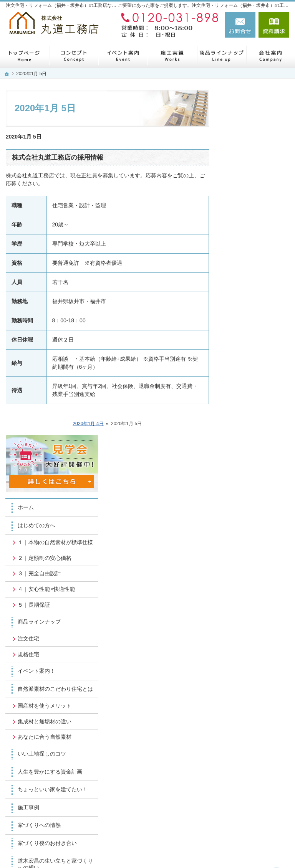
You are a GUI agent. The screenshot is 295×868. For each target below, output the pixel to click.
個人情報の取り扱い (257, 662)
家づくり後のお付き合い (257, 547)
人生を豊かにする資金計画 (257, 462)
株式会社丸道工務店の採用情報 (58, 158)
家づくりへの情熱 (254, 526)
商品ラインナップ (254, 282)
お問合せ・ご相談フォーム (243, 789)
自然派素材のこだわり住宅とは (257, 353)
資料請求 (274, 25)
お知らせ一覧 (249, 644)
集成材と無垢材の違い (257, 399)
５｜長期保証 (249, 266)
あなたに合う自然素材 (257, 421)
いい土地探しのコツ (257, 441)
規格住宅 (244, 315)
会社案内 (244, 593)
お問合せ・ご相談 (254, 627)
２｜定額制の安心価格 (257, 208)
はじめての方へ (252, 166)
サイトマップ (249, 680)
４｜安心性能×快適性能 (259, 246)
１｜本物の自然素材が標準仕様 (257, 186)
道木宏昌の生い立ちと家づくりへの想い (257, 572)
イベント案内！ (252, 332)
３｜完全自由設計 (254, 227)
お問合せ (240, 25)
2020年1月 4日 (88, 424)
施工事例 (244, 508)
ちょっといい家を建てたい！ (257, 487)
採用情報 (244, 610)
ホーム (241, 148)
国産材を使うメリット (257, 376)
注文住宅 (244, 299)
